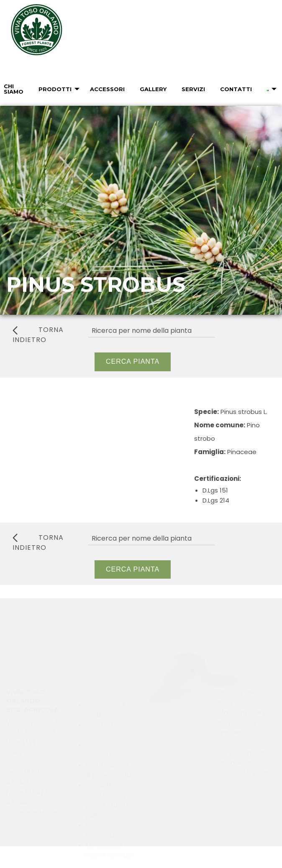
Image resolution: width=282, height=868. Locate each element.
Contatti (236, 89)
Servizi (193, 89)
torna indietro (38, 335)
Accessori (107, 89)
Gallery (153, 89)
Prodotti (55, 89)
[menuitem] (56, 89)
